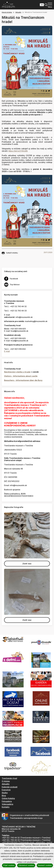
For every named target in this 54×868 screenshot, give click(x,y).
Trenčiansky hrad (9, 778)
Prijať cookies (9, 865)
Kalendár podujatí (10, 787)
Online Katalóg (8, 798)
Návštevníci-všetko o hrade (17, 372)
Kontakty (6, 807)
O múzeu (6, 781)
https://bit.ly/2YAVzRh (18, 151)
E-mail (7, 351)
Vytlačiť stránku (10, 253)
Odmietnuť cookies (26, 865)
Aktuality (18, 12)
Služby (5, 793)
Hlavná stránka (7, 12)
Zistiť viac (27, 564)
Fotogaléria (7, 801)
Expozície (6, 790)
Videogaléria (7, 804)
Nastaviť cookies (45, 865)
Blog (4, 796)
